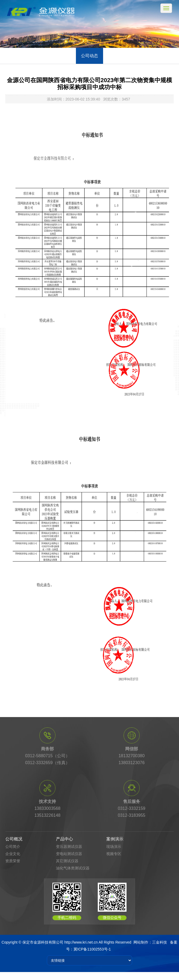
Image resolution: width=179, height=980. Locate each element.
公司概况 (14, 839)
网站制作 (141, 942)
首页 (30, 159)
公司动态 (89, 56)
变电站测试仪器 (69, 854)
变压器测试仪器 (69, 847)
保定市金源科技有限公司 (43, 942)
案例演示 (115, 839)
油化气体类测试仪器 (73, 868)
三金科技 (160, 942)
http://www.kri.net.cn (81, 942)
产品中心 (64, 839)
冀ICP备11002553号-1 (92, 949)
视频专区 (114, 854)
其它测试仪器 (67, 861)
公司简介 (13, 847)
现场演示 (114, 847)
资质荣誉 (13, 861)
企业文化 (13, 854)
